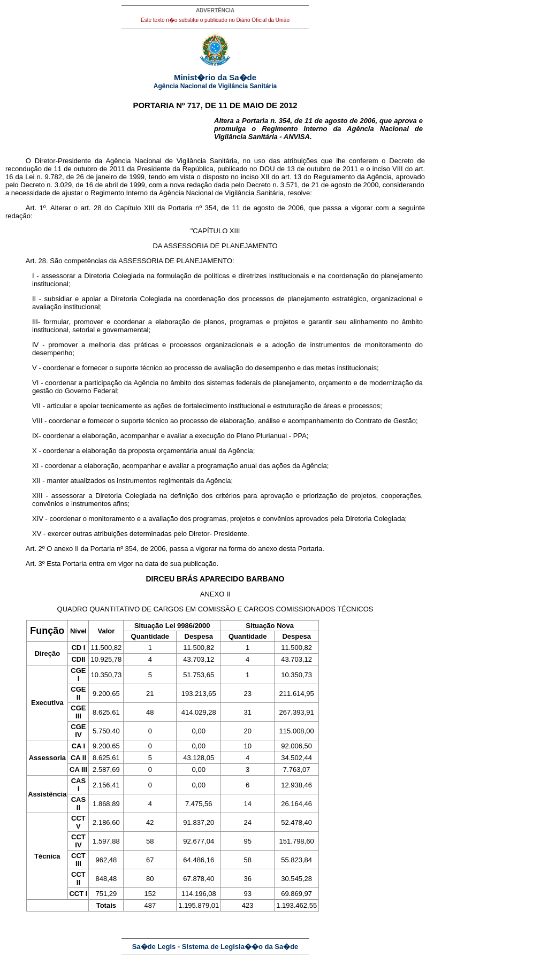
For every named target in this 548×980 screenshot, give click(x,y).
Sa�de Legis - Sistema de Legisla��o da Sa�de (215, 947)
